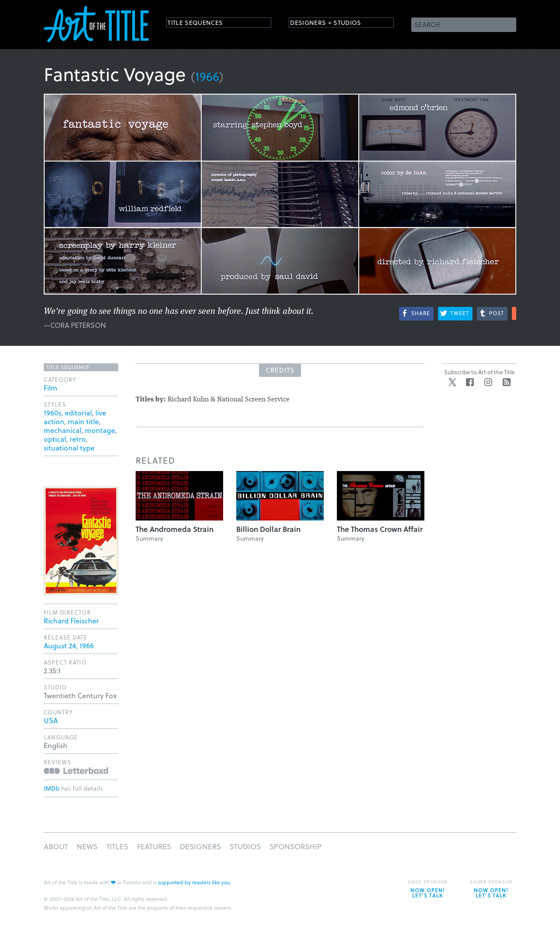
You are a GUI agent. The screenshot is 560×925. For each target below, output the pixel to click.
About (56, 846)
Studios (245, 846)
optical (55, 439)
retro (78, 439)
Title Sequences (203, 24)
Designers (200, 846)
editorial (78, 413)
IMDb (52, 788)
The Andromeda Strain (175, 529)
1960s (52, 413)
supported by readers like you (194, 882)
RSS (507, 382)
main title (83, 421)
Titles (117, 846)
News (87, 846)
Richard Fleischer (71, 621)
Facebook (470, 382)
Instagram (488, 382)
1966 (207, 76)
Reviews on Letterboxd (76, 771)
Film (51, 388)
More (514, 313)
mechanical (63, 430)
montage (100, 430)
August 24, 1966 (69, 645)
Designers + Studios (335, 24)
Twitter (452, 382)
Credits (280, 370)
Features (154, 846)
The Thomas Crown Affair (380, 529)
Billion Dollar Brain (268, 529)
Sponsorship (296, 846)
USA (51, 720)
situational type (69, 448)
